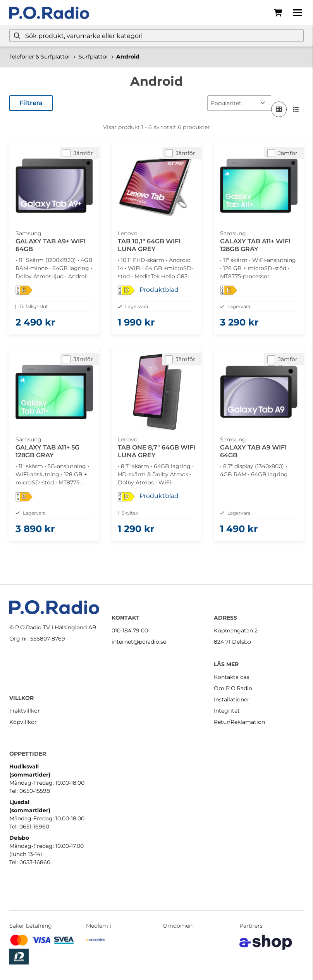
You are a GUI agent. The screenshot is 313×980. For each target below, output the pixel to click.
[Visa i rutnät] (279, 109)
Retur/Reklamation (239, 722)
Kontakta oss (231, 677)
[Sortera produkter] (239, 103)
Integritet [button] (227, 711)
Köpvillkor (23, 722)
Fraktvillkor (25, 711)
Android (128, 57)
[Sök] (156, 36)
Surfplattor (94, 57)
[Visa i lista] (296, 109)
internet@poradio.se (139, 642)
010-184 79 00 (130, 630)
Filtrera (31, 103)
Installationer (232, 699)
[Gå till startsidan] (49, 13)
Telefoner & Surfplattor (40, 57)
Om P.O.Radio (233, 688)
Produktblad (159, 290)
